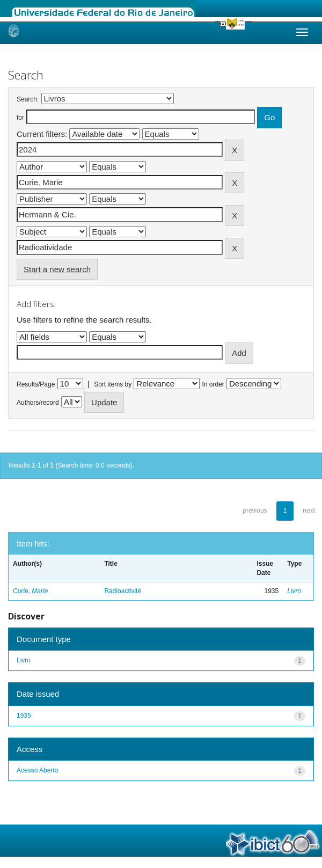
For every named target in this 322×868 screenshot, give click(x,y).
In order (213, 384)
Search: (28, 99)
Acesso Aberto (37, 770)
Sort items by (113, 384)
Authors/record (38, 403)
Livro (294, 591)
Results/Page (36, 384)
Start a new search (57, 269)
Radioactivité (123, 591)
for (20, 118)
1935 (24, 716)
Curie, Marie (30, 591)
